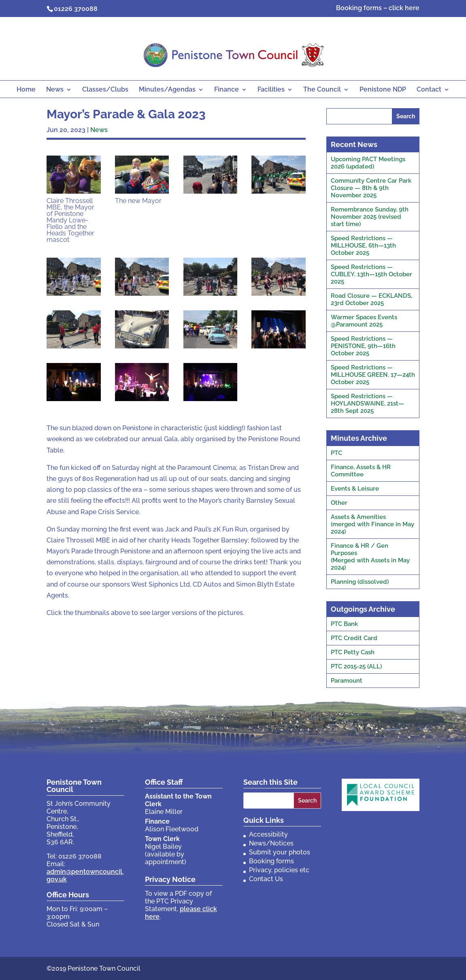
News (55, 90)
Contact (429, 90)
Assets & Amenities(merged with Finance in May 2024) (372, 524)
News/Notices (271, 843)
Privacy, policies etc (279, 870)
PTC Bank (344, 624)
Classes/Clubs (105, 90)
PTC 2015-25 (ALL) (356, 666)
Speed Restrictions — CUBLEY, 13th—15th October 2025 (371, 274)
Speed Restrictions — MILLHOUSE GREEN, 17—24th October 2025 (373, 375)
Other (339, 503)
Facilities (271, 90)
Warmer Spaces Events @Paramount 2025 (364, 321)
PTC (336, 453)
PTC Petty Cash (353, 652)
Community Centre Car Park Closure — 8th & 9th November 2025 (371, 188)
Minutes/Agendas (167, 90)
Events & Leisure (355, 489)
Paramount (347, 681)
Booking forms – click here (378, 8)
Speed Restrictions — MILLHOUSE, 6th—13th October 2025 (363, 246)
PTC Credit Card (354, 638)
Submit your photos (280, 852)
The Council (322, 90)
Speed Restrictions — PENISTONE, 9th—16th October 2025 (363, 346)
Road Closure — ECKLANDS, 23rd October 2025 (371, 299)
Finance (227, 90)
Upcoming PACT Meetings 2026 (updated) (368, 163)
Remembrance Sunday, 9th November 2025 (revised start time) (370, 217)
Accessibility (268, 834)
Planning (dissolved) (360, 582)
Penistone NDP (383, 90)
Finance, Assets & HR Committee (361, 471)
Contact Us (266, 879)
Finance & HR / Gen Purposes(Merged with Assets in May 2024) (370, 557)
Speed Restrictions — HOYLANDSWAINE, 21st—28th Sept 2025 (367, 404)
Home (26, 90)
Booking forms (271, 861)
